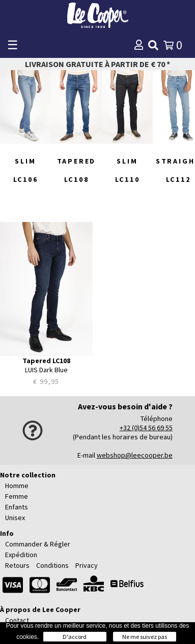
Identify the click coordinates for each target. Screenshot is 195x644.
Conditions (52, 565)
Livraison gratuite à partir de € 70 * (97, 64)
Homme (17, 486)
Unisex (15, 518)
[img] (153, 45)
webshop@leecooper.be (135, 455)
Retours (17, 565)
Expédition (21, 555)
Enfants (17, 507)
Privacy (87, 565)
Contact (17, 620)
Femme (17, 496)
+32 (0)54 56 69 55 (146, 428)
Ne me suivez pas (145, 637)
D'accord (75, 637)
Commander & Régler (38, 544)
